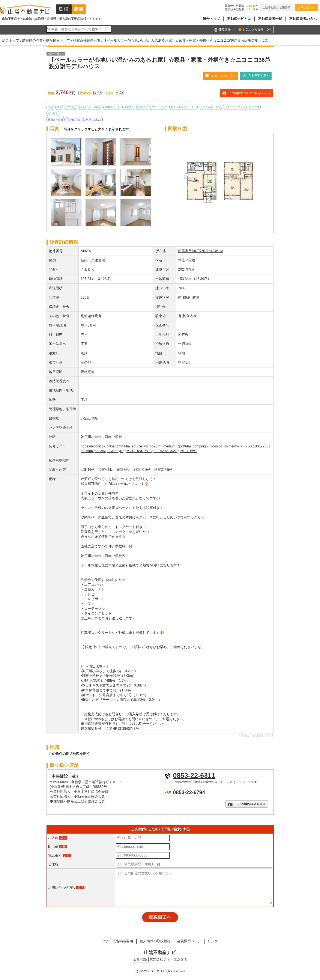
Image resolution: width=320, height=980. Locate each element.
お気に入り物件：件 (257, 30)
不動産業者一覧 (270, 19)
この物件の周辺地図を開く (69, 754)
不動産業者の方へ (303, 19)
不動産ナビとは (239, 19)
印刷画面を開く (259, 76)
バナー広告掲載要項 (117, 941)
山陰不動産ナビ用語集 (276, 7)
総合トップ (211, 19)
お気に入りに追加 (224, 76)
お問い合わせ (306, 7)
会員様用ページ (189, 941)
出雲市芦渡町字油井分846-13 (201, 251)
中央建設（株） (66, 776)
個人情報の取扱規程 (155, 941)
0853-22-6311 (194, 775)
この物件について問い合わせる (250, 93)
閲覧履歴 (225, 30)
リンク (213, 941)
